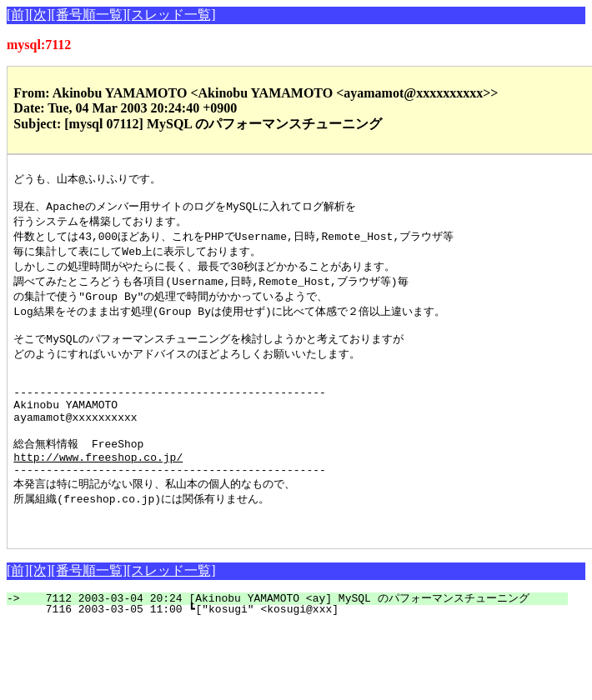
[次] (40, 15)
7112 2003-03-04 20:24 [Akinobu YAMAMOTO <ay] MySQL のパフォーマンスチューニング (297, 640)
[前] (18, 15)
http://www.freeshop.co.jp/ (98, 489)
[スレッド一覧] (171, 15)
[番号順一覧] (89, 15)
